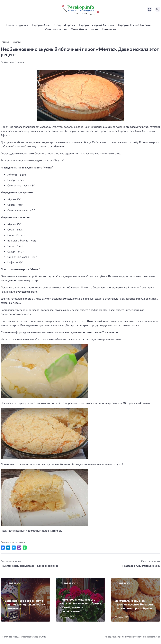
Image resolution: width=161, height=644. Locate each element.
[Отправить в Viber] (19, 548)
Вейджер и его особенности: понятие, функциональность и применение (25, 604)
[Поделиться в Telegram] (8, 548)
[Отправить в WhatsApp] (25, 548)
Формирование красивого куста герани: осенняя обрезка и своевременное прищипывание (80, 605)
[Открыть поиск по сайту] (158, 9)
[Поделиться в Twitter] (14, 548)
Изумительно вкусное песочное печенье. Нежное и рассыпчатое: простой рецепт (135, 604)
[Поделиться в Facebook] (3, 548)
